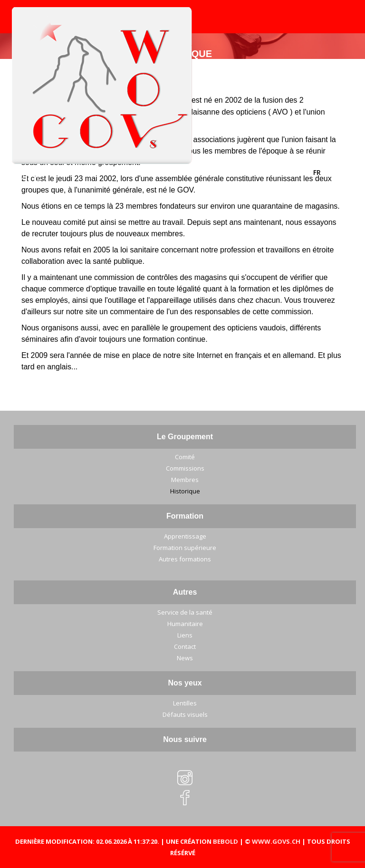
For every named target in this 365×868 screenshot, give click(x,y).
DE (334, 172)
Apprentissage (185, 536)
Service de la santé (185, 612)
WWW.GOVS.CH (276, 841)
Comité (185, 457)
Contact (185, 646)
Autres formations (185, 559)
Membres (185, 480)
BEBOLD (226, 841)
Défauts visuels (185, 714)
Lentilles (185, 703)
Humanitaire (185, 624)
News (185, 658)
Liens (185, 635)
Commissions (185, 468)
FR (318, 172)
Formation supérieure (185, 548)
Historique (185, 491)
